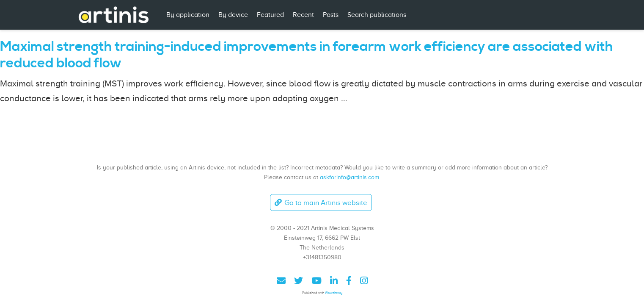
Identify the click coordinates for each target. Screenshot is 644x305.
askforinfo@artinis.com (350, 177)
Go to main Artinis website (321, 203)
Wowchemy (334, 293)
